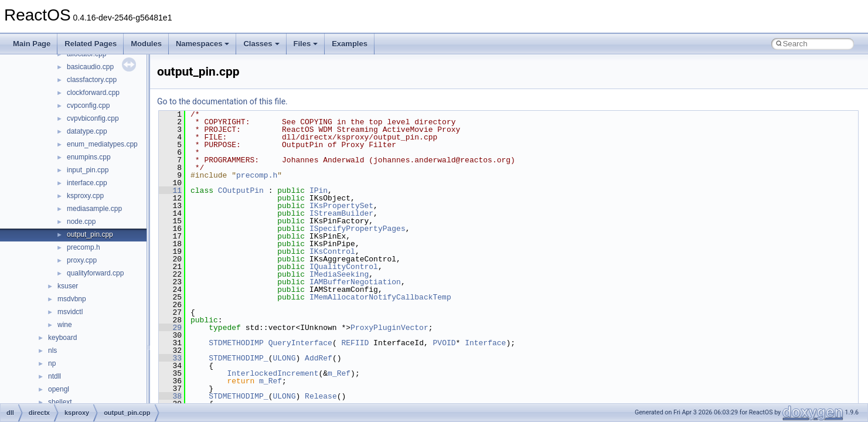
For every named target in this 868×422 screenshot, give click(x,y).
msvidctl (70, 312)
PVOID (444, 343)
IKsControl (332, 251)
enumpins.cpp (89, 157)
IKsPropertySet (341, 206)
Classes (261, 44)
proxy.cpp (82, 260)
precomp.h (84, 247)
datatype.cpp (87, 131)
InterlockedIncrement (273, 373)
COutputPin (241, 190)
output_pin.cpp (90, 234)
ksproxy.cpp (85, 196)
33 (170, 358)
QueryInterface (300, 343)
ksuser (68, 286)
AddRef (319, 358)
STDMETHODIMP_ (238, 358)
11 (170, 190)
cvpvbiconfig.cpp (93, 118)
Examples (350, 44)
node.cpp (81, 222)
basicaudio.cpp (90, 67)
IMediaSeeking (339, 274)
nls (52, 350)
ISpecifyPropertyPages (358, 229)
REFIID (355, 343)
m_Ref (339, 373)
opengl (59, 389)
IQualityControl (344, 267)
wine (65, 325)
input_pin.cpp (88, 170)
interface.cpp (87, 183)
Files (306, 44)
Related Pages (91, 44)
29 (170, 328)
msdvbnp (72, 299)
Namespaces (203, 44)
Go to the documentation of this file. (222, 101)
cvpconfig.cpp (88, 105)
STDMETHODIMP (236, 343)
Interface (485, 343)
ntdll (55, 376)
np (52, 363)
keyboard (62, 338)
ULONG (284, 358)
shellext (60, 402)
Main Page (32, 44)
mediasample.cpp (94, 209)
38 (170, 396)
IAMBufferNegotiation (355, 282)
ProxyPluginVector (389, 328)
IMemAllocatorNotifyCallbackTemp (380, 297)
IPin (319, 190)
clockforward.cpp (93, 93)
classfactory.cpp (92, 80)
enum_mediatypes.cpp (102, 144)
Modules (146, 44)
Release (321, 396)
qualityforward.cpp (95, 273)
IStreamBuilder (341, 213)
